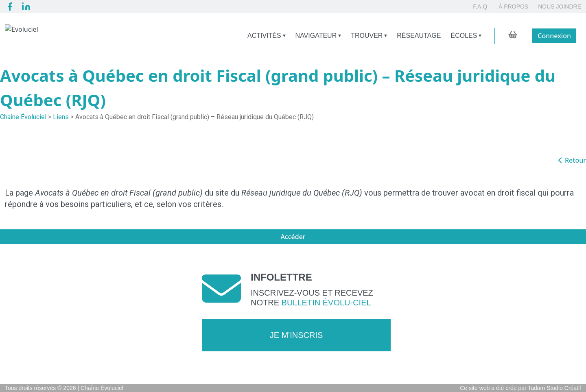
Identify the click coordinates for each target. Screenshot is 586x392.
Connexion (554, 36)
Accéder (293, 237)
